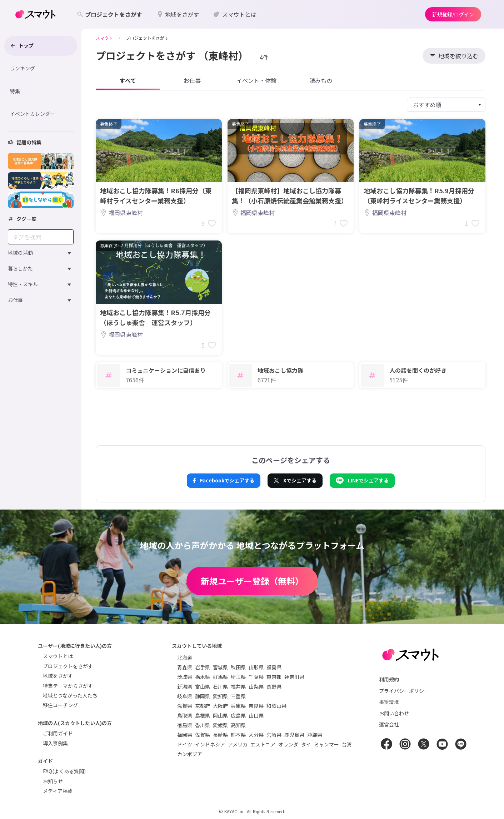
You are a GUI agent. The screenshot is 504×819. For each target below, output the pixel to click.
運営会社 (389, 724)
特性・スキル (23, 284)
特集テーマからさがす (68, 686)
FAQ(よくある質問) (64, 771)
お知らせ (53, 781)
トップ (22, 45)
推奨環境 (389, 702)
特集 (15, 91)
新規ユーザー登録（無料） (252, 581)
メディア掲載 (58, 791)
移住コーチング (60, 705)
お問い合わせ (394, 713)
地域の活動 (20, 253)
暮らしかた (20, 268)
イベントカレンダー (33, 114)
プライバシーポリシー (404, 691)
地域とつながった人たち (70, 695)
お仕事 (15, 300)
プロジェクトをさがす (68, 666)
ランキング (23, 68)
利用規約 (389, 679)
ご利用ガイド (58, 733)
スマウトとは (58, 656)
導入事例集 (55, 743)
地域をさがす (58, 676)
